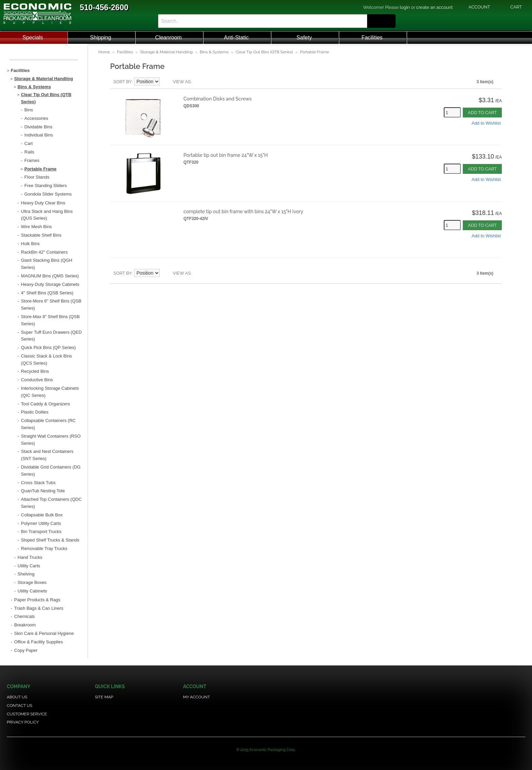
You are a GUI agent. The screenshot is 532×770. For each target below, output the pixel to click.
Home (104, 52)
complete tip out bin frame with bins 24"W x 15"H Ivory (243, 212)
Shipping (100, 38)
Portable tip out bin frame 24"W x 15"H (226, 155)
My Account (197, 697)
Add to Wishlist (486, 123)
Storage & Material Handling (166, 52)
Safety (304, 38)
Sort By (123, 82)
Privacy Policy (23, 722)
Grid (208, 82)
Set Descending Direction (166, 82)
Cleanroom (168, 38)
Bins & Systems (214, 52)
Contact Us (20, 705)
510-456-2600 (104, 7)
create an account (435, 7)
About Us (17, 697)
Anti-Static (236, 38)
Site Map (104, 697)
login (405, 7)
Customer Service (27, 714)
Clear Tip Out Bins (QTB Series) (264, 52)
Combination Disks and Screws (218, 99)
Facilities (372, 38)
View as (182, 82)
